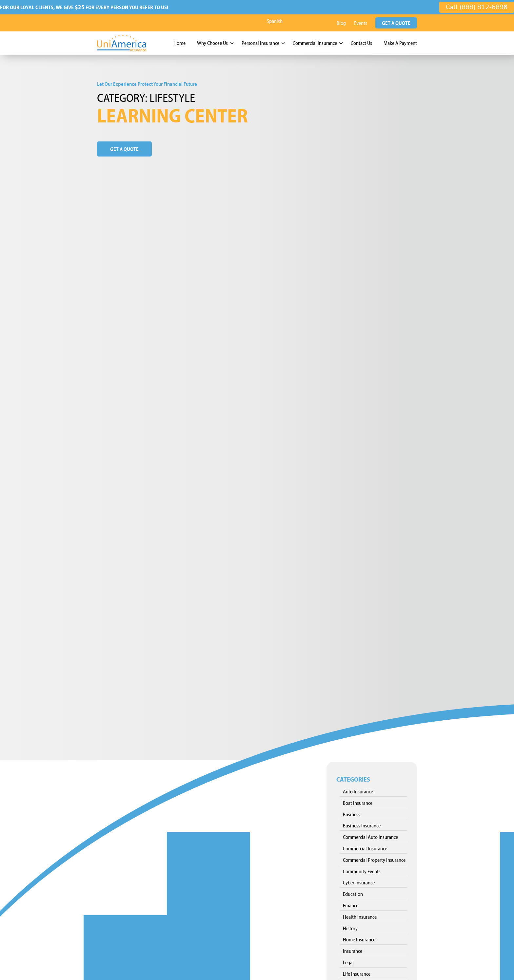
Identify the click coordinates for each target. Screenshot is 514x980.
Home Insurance (359, 938)
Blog (341, 22)
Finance (351, 904)
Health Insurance (360, 915)
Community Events (362, 870)
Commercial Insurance (315, 42)
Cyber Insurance (359, 881)
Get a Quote (396, 22)
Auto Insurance (358, 790)
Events (361, 22)
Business (352, 813)
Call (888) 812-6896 (477, 7)
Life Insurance (357, 972)
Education (353, 893)
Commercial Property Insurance (374, 859)
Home (179, 42)
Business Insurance (362, 824)
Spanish (275, 20)
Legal (348, 961)
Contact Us (361, 42)
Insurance (353, 950)
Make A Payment (400, 42)
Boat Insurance (358, 802)
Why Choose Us (212, 42)
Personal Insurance (260, 42)
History (350, 927)
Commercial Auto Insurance (370, 836)
